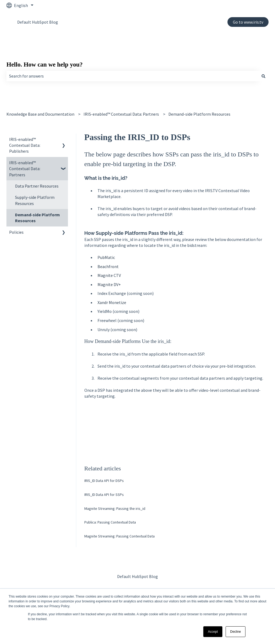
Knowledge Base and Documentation (40, 114)
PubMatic (106, 257)
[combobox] (132, 76)
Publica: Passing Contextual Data (110, 522)
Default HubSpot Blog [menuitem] (137, 576)
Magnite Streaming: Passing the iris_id (115, 508)
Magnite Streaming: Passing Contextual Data (120, 536)
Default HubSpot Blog (38, 22)
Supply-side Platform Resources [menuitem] (35, 200)
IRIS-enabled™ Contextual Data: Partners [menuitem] (25, 169)
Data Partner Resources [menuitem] (37, 186)
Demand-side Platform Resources (199, 114)
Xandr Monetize (112, 302)
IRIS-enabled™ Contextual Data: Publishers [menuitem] (25, 145)
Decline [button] (236, 632)
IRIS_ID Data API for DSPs (104, 481)
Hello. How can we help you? (45, 65)
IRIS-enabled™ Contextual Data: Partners (121, 114)
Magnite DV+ (109, 284)
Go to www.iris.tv (248, 22)
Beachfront (108, 266)
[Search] (263, 76)
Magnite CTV (109, 275)
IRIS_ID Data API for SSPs (104, 495)
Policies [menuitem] (16, 232)
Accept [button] (213, 632)
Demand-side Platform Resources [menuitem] (37, 218)
